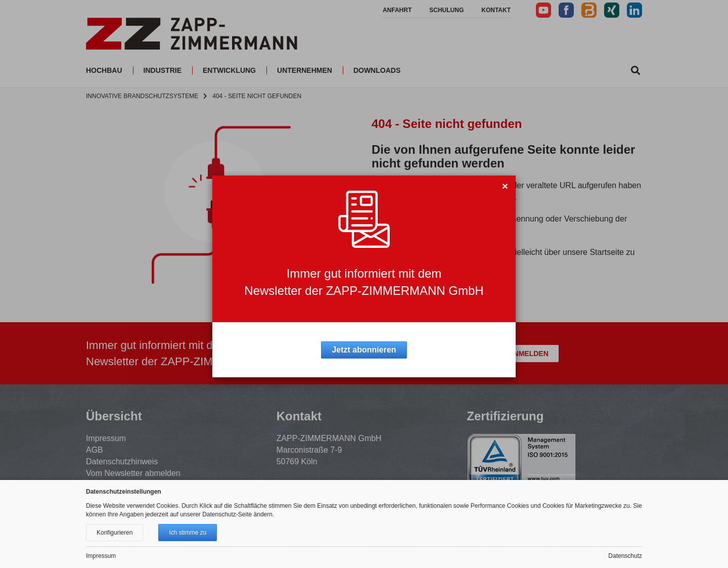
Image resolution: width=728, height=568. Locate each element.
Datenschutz (625, 556)
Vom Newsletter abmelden (133, 473)
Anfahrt (397, 10)
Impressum (106, 438)
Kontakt (496, 10)
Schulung (446, 10)
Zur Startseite (408, 288)
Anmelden (528, 354)
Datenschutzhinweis (122, 462)
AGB (95, 450)
